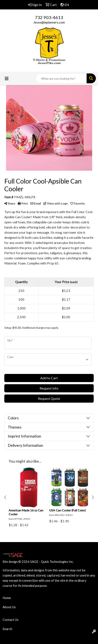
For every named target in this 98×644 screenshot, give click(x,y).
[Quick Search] (61, 78)
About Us (9, 607)
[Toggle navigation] (7, 78)
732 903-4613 (49, 17)
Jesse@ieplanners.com (49, 22)
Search (7, 629)
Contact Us (11, 620)
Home (7, 598)
